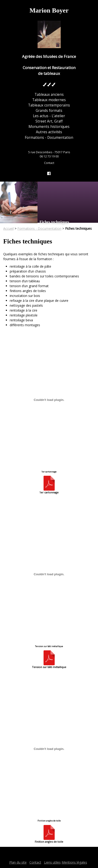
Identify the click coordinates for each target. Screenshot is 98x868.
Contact (49, 163)
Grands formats (49, 111)
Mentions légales (74, 862)
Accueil (8, 228)
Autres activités (49, 132)
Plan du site (18, 862)
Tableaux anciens (49, 95)
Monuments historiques (49, 127)
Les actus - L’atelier (49, 116)
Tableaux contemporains (49, 105)
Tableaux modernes (49, 100)
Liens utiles (52, 862)
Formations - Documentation (49, 138)
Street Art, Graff (49, 121)
